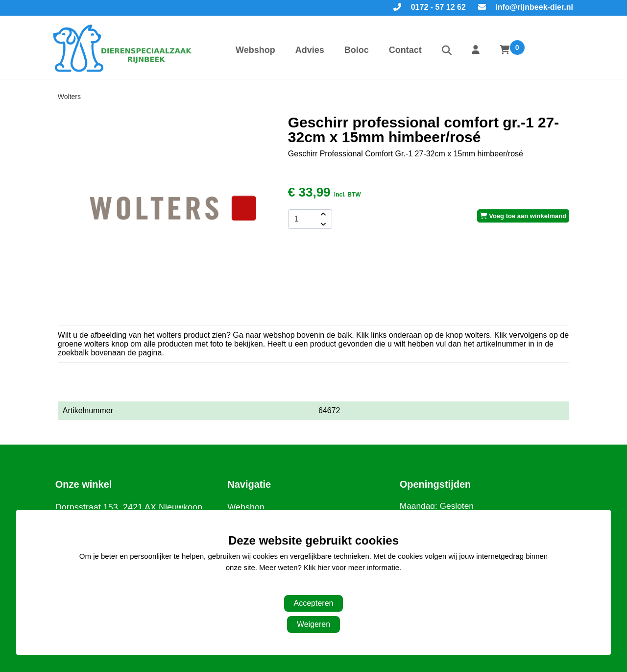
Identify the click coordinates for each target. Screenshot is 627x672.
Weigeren (313, 624)
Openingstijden (435, 484)
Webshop (255, 50)
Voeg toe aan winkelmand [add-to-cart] (523, 216)
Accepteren (314, 603)
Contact (405, 50)
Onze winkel (84, 484)
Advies (310, 50)
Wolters (69, 97)
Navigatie (249, 484)
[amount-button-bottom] (322, 224)
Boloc (357, 50)
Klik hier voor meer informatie (351, 567)
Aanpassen (308, 587)
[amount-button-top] (322, 214)
